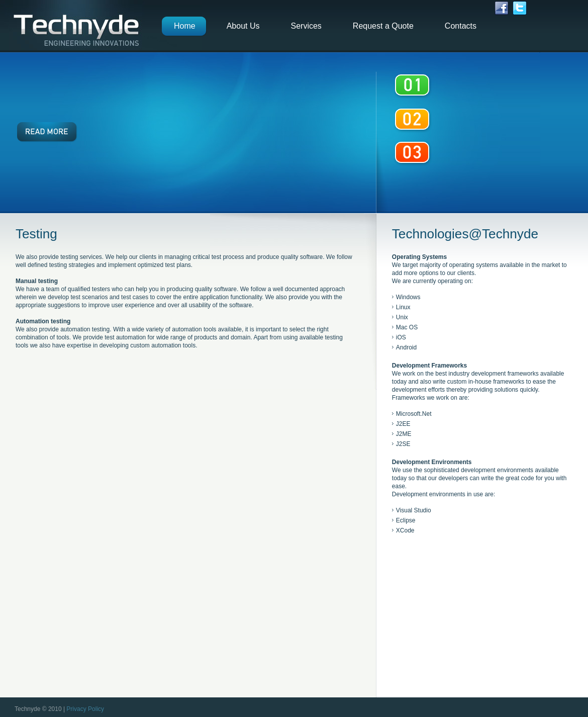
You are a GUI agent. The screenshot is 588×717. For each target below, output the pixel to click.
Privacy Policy (85, 709)
